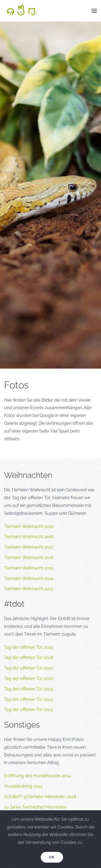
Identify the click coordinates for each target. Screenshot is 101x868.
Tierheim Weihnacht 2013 (29, 589)
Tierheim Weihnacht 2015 (29, 568)
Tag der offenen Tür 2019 (29, 647)
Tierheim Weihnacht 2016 (29, 558)
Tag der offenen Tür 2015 (29, 689)
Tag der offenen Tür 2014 (29, 699)
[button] (94, 11)
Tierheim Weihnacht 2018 (29, 537)
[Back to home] (22, 11)
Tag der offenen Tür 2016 (29, 678)
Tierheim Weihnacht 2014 (29, 579)
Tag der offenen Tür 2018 (29, 658)
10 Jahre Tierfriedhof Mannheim (35, 807)
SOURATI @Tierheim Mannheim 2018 (40, 797)
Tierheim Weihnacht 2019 (29, 526)
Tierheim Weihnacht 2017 (29, 547)
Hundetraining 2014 (23, 786)
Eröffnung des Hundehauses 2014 (38, 776)
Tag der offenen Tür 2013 (29, 710)
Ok (52, 857)
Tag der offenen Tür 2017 (29, 668)
